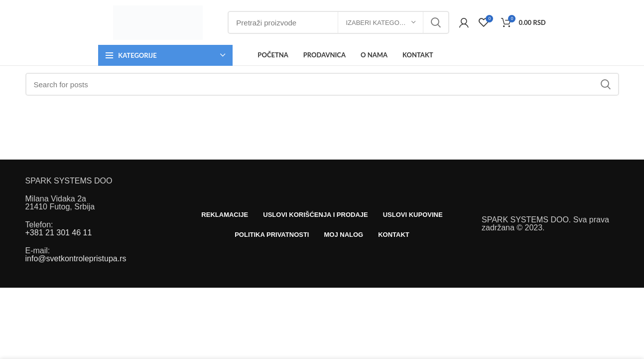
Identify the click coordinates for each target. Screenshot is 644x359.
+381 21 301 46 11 (59, 233)
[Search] (322, 84)
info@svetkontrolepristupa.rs (76, 259)
